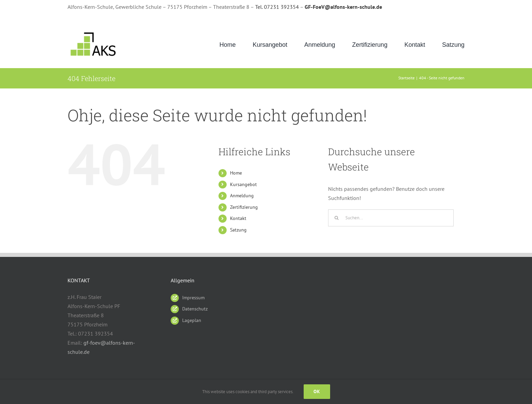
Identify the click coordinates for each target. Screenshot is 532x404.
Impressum (193, 298)
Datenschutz (195, 309)
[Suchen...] (391, 218)
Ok (317, 391)
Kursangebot (243, 184)
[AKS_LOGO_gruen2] (94, 32)
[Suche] (337, 218)
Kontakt (238, 218)
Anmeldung (242, 196)
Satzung (238, 230)
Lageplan (192, 320)
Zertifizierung (244, 207)
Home (236, 173)
